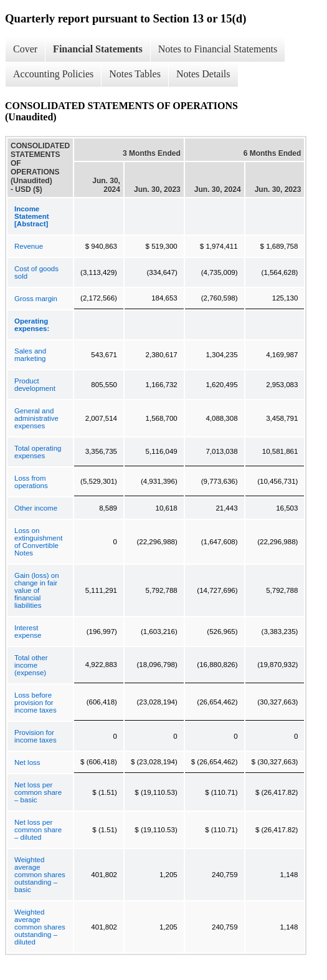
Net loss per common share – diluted (38, 830)
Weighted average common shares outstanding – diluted (40, 927)
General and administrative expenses (36, 418)
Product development (35, 385)
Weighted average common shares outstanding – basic (40, 875)
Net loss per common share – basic (38, 792)
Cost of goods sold (36, 272)
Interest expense (28, 632)
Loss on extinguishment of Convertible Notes (38, 542)
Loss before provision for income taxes (36, 703)
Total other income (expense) (31, 665)
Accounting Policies (53, 74)
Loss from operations (31, 482)
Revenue (29, 246)
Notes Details (203, 74)
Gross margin (36, 299)
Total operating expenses (38, 452)
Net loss (27, 762)
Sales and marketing (30, 355)
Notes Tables (135, 74)
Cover (25, 49)
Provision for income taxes (36, 736)
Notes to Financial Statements (218, 49)
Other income (36, 508)
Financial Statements (98, 49)
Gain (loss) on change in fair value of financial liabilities (37, 590)
